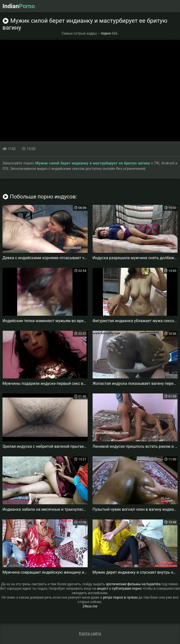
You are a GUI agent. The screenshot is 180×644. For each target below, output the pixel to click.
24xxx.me (90, 606)
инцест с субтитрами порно (119, 588)
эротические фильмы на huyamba (133, 584)
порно (106, 33)
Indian (19, 6)
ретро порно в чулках (120, 597)
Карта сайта (90, 634)
